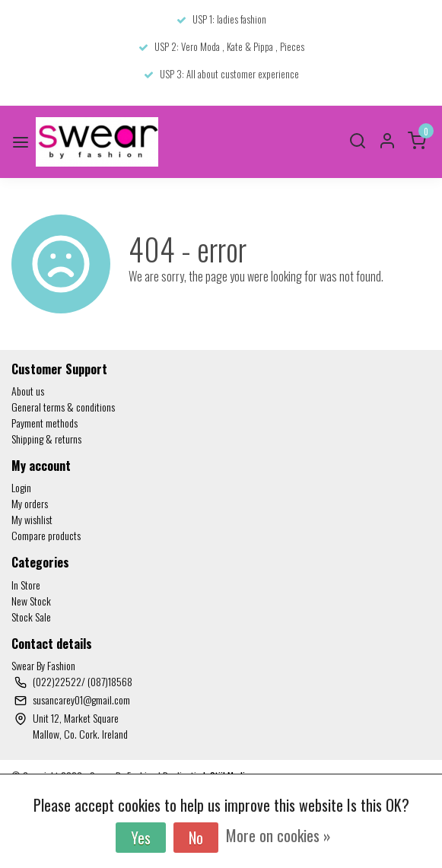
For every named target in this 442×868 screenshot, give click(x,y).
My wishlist (32, 519)
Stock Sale (31, 617)
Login (21, 487)
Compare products (46, 535)
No (196, 838)
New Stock (31, 601)
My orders (30, 503)
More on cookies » (278, 835)
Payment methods (45, 423)
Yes (141, 838)
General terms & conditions (63, 407)
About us (28, 391)
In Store (26, 585)
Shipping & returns (46, 439)
